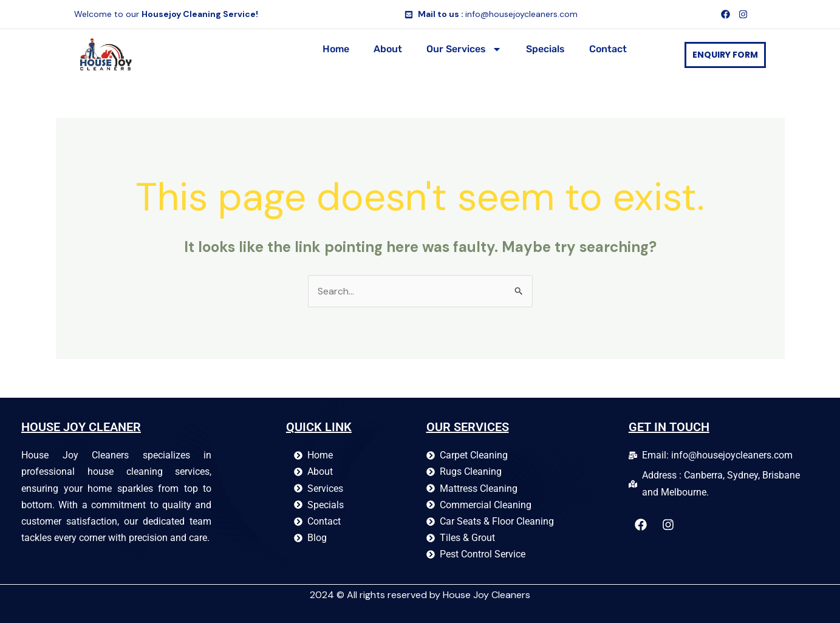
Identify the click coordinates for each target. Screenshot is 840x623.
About (388, 49)
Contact (608, 49)
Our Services (464, 49)
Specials (545, 49)
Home (336, 49)
